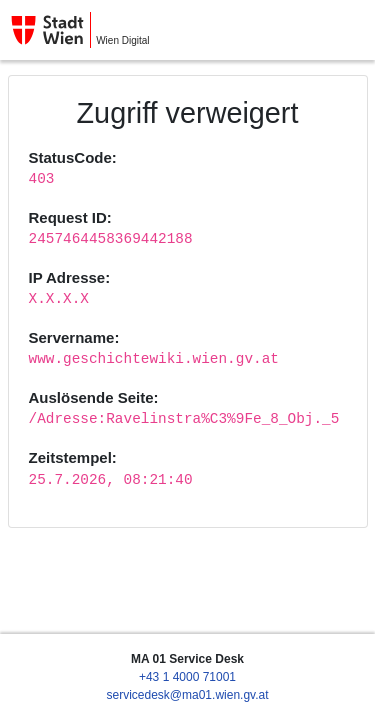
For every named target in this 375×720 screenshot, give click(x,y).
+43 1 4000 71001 (187, 677)
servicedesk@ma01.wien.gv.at (187, 695)
